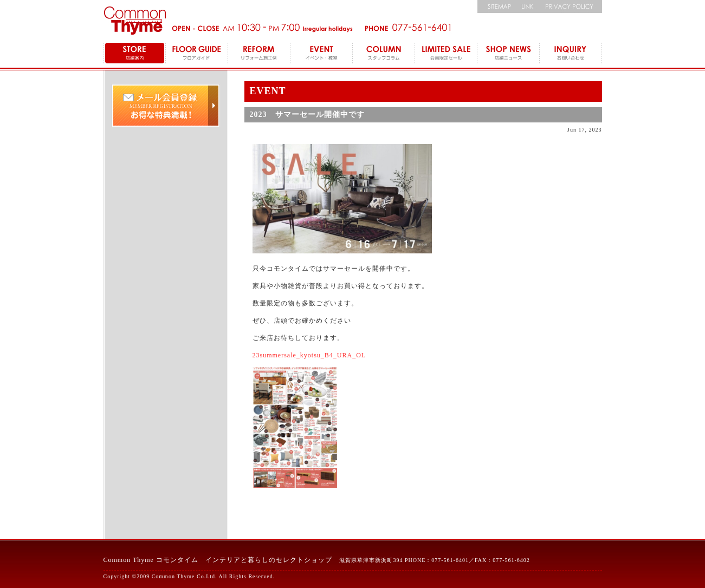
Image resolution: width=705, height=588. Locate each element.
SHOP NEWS (509, 54)
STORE (135, 54)
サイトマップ (496, 6)
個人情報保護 (571, 6)
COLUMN (384, 54)
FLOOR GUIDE (197, 54)
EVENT (322, 54)
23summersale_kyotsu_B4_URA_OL (309, 355)
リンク (528, 6)
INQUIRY (571, 54)
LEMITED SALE (446, 54)
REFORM (259, 54)
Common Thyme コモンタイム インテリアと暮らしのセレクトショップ (218, 560)
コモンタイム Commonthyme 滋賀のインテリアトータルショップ (135, 20)
